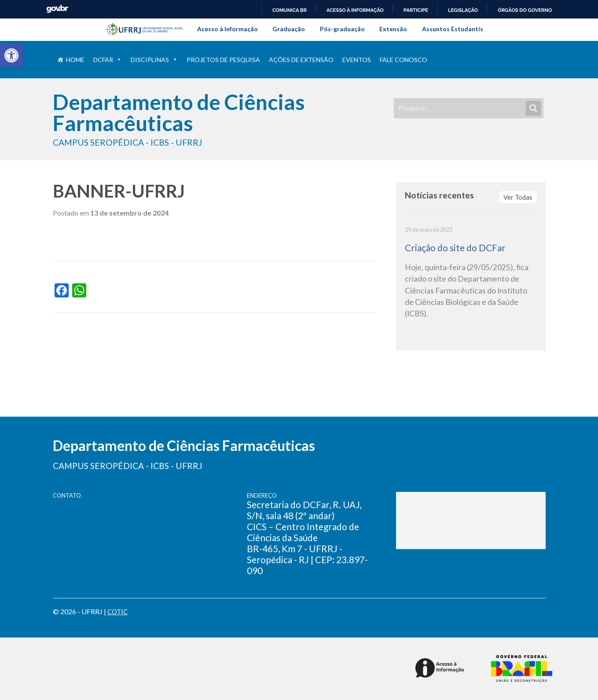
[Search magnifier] (533, 108)
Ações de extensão (301, 60)
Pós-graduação (342, 29)
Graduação (289, 29)
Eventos (357, 60)
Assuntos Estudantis (453, 29)
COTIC (118, 611)
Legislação (463, 10)
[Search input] (461, 108)
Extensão (393, 29)
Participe (416, 10)
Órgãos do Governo (525, 10)
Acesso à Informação (227, 29)
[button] (11, 55)
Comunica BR (290, 10)
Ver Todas (517, 197)
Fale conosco (404, 60)
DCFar (108, 60)
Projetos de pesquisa (223, 60)
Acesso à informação (355, 10)
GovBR (57, 9)
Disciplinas (154, 60)
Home (75, 60)
